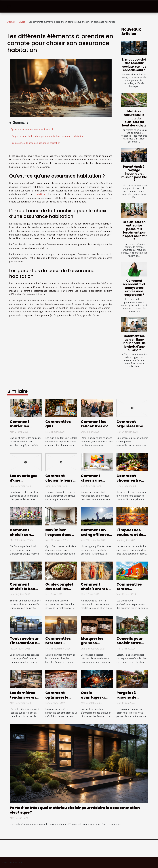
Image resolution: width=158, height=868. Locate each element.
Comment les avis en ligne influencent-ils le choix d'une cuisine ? (134, 343)
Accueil (11, 22)
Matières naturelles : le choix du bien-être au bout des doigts (134, 118)
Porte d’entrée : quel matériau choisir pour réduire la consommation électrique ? (75, 810)
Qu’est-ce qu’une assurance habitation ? (32, 129)
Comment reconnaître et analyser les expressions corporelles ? (134, 288)
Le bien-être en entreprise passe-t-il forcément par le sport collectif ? (134, 231)
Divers (22, 22)
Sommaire (21, 122)
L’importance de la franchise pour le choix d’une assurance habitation (47, 136)
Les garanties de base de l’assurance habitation (35, 143)
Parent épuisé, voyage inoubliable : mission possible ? (134, 174)
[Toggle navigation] (9, 6)
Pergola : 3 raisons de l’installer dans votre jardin (131, 700)
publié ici (41, 194)
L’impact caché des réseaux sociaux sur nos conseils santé (134, 65)
